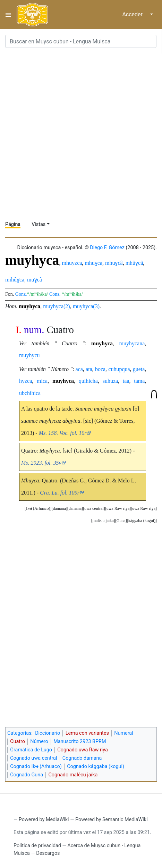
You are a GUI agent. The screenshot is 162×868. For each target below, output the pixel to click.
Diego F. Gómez (107, 248)
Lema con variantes (87, 733)
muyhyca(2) (56, 306)
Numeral (123, 733)
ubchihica (30, 393)
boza (100, 369)
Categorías (19, 733)
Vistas (39, 224)
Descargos (48, 853)
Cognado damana (82, 758)
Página (13, 224)
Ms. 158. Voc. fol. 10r (63, 433)
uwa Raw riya (144, 508)
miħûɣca (15, 280)
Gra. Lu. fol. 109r (60, 493)
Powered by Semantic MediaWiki (112, 820)
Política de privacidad (37, 846)
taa (126, 381)
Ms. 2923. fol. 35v (41, 463)
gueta (139, 369)
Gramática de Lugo (31, 750)
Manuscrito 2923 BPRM (80, 741)
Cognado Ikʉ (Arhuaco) (36, 766)
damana (75, 508)
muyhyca (29, 306)
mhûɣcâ (134, 263)
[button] (144, 509)
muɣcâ (35, 280)
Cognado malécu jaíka (73, 775)
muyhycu (29, 355)
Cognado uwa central (33, 758)
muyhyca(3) (86, 306)
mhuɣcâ (114, 263)
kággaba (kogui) (142, 521)
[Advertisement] (81, 134)
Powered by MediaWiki (44, 820)
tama (139, 381)
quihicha (88, 381)
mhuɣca (93, 263)
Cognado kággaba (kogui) (96, 766)
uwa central (94, 508)
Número (39, 741)
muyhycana (132, 343)
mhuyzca (72, 263)
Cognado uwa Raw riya (82, 750)
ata (89, 369)
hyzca (25, 381)
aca (79, 369)
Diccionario (48, 733)
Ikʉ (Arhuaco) (38, 508)
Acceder (132, 14)
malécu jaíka (103, 521)
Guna (121, 521)
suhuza (110, 381)
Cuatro (18, 741)
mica (42, 381)
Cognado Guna (27, 775)
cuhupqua (119, 369)
